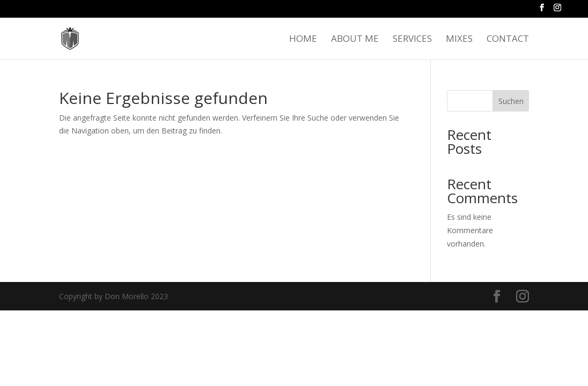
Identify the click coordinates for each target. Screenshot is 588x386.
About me (355, 40)
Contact (508, 40)
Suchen (511, 101)
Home (303, 40)
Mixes (459, 40)
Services (412, 40)
